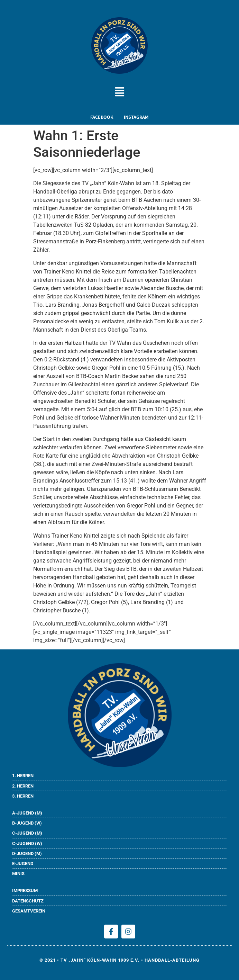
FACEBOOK (102, 117)
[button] (119, 93)
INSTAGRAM (136, 117)
